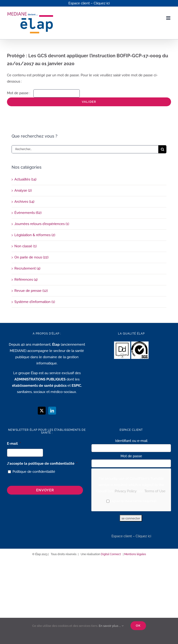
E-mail (14, 444)
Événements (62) (28, 213)
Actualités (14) (25, 179)
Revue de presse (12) (31, 291)
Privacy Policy (126, 491)
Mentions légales (135, 554)
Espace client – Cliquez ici (131, 536)
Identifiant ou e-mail (131, 441)
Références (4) (26, 280)
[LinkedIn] (52, 411)
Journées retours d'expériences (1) (42, 224)
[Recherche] (162, 149)
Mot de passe (131, 456)
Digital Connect (111, 554)
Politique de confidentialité (34, 472)
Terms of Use (155, 491)
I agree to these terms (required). (132, 501)
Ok (138, 626)
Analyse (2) (23, 190)
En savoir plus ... (111, 626)
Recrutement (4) (27, 268)
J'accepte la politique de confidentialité (42, 464)
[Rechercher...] (85, 149)
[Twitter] (42, 411)
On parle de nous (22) (31, 257)
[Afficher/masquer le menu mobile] (169, 18)
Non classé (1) (25, 246)
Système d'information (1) (35, 302)
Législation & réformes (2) (35, 235)
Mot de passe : (43, 93)
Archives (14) (24, 202)
